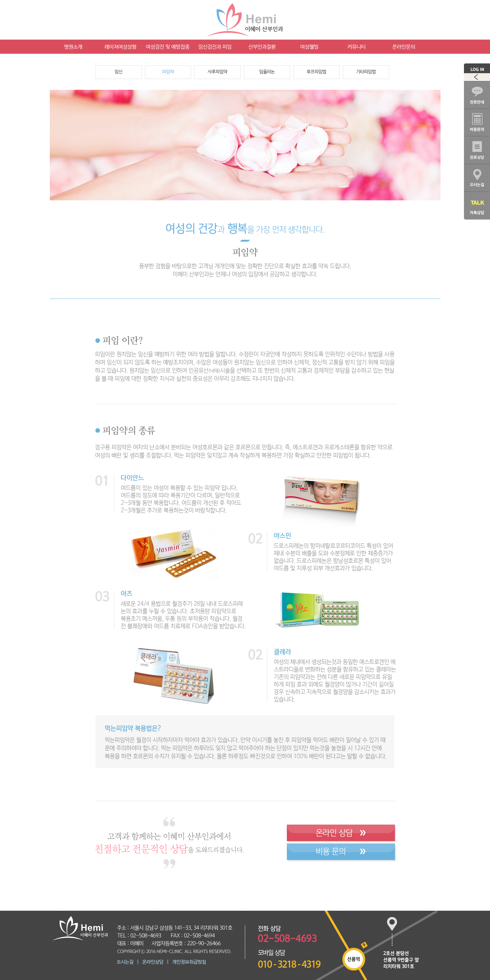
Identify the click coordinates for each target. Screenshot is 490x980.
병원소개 (73, 47)
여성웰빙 (309, 47)
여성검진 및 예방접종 (168, 47)
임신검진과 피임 (215, 47)
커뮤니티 (357, 47)
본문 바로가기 (0, 0)
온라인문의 (404, 47)
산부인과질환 (262, 47)
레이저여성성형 (120, 47)
